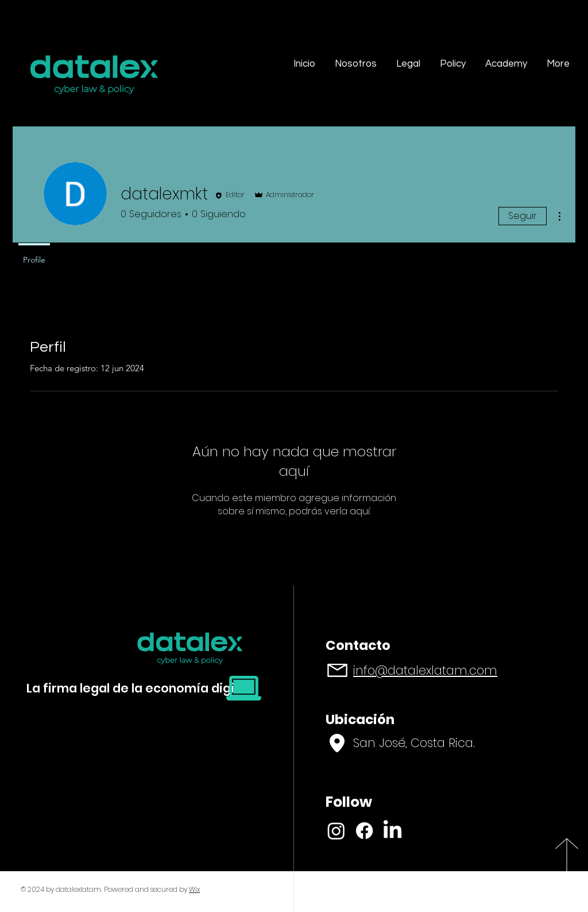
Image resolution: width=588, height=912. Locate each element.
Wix (194, 889)
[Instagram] (336, 831)
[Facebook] (364, 831)
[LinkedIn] (392, 831)
